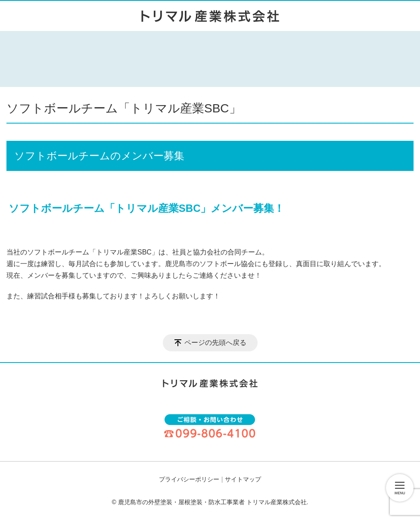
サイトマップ (243, 479)
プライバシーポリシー (189, 479)
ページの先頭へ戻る (215, 343)
